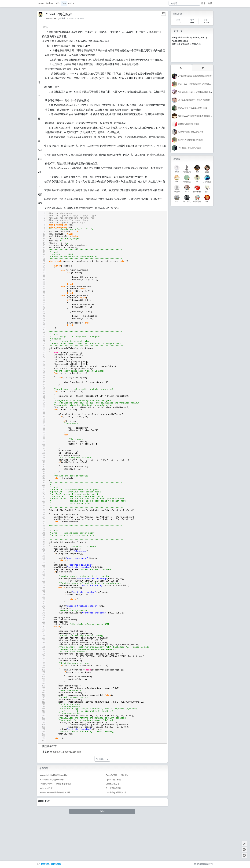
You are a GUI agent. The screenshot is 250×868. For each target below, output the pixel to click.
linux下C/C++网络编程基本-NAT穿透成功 (196, 84)
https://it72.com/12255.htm (67, 794)
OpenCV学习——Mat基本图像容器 (56, 826)
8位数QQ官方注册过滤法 (189, 124)
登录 (203, 3)
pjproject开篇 (47, 830)
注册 (210, 3)
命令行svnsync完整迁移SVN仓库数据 (194, 100)
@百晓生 (62, 19)
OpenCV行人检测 (113, 822)
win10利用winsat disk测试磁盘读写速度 (195, 76)
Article (71, 3)
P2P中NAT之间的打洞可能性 (190, 140)
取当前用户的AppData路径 (53, 822)
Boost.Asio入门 (112, 826)
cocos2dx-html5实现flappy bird (54, 818)
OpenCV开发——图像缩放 (117, 818)
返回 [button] (102, 853)
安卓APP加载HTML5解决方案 (191, 132)
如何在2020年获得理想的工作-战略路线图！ (197, 116)
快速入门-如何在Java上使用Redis (193, 108)
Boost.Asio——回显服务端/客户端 (56, 835)
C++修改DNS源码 (114, 830)
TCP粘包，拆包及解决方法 (190, 148)
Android (50, 3)
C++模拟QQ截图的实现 (116, 835)
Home (41, 3)
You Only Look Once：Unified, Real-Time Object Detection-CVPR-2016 (208, 92)
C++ (64, 3)
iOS (58, 3)
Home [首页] (48, 19)
